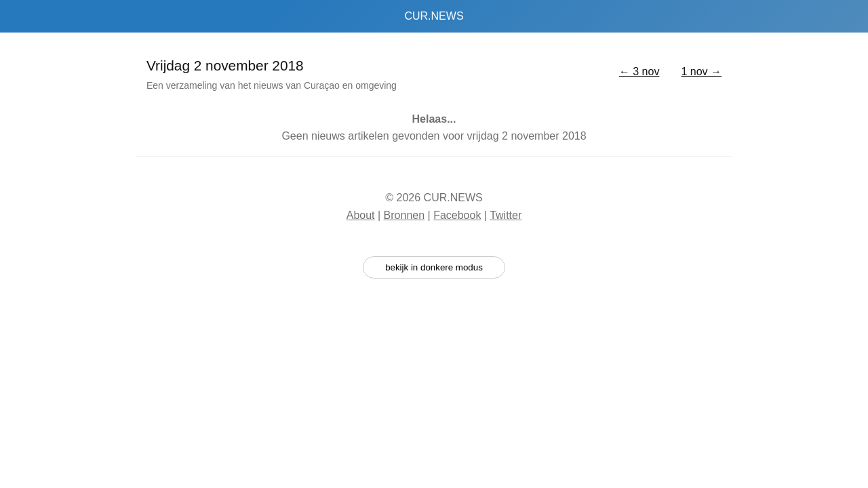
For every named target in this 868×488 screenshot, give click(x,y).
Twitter (506, 215)
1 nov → (701, 72)
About (361, 215)
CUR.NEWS (434, 16)
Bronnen (405, 215)
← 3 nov (639, 72)
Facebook (457, 215)
